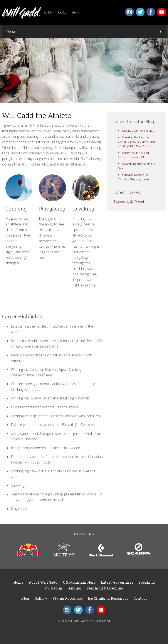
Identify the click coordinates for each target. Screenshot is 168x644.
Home (18, 582)
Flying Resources (67, 598)
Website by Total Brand (95, 621)
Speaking (147, 582)
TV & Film (53, 588)
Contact (140, 598)
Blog (25, 598)
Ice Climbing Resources (108, 598)
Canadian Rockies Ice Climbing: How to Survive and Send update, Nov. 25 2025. (136, 142)
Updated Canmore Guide (138, 131)
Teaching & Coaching (105, 588)
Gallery (41, 598)
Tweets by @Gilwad (129, 202)
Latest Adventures (117, 582)
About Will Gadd (43, 582)
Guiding (74, 588)
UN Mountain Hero (79, 582)
